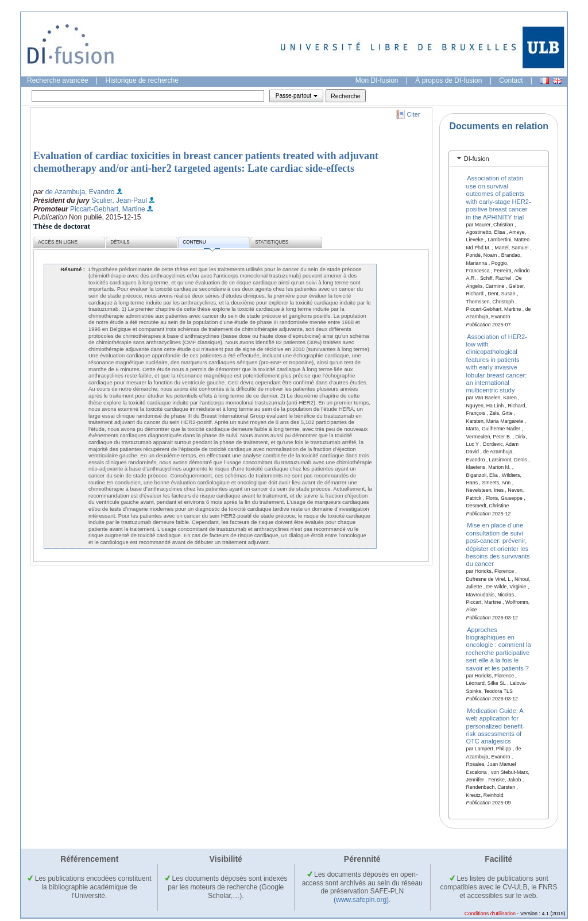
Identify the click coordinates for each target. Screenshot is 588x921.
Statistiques (272, 242)
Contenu (201, 244)
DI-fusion (477, 159)
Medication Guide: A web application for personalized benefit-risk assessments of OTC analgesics (496, 726)
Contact (511, 80)
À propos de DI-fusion (448, 80)
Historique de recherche (142, 80)
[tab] (499, 159)
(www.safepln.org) (361, 900)
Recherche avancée (58, 80)
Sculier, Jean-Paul (119, 201)
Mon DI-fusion (377, 80)
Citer (414, 114)
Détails (120, 242)
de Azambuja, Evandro (80, 192)
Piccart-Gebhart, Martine (108, 209)
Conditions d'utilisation (490, 914)
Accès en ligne (58, 242)
